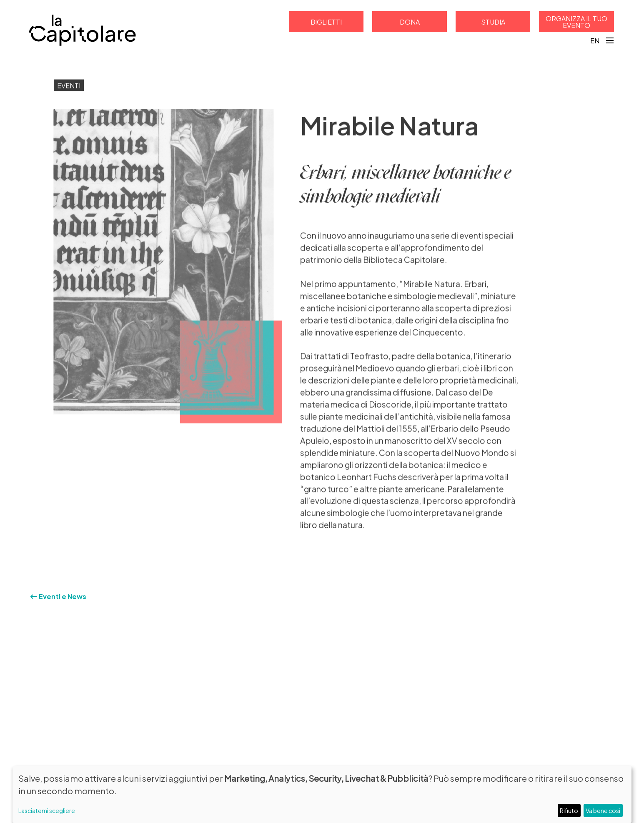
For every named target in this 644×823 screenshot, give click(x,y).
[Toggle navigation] (610, 40)
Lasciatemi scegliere (47, 810)
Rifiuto (569, 810)
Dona (410, 21)
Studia (493, 21)
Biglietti (326, 21)
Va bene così (603, 810)
